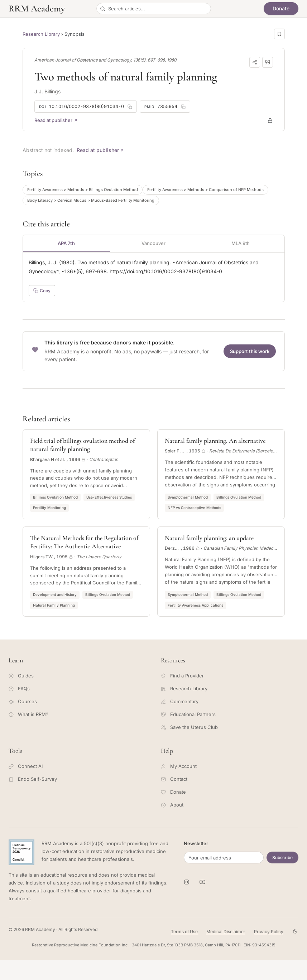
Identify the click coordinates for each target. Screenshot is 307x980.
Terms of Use (184, 932)
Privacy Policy (269, 932)
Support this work (250, 351)
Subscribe (282, 857)
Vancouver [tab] (153, 243)
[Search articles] (154, 9)
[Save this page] (279, 34)
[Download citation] (268, 62)
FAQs (19, 689)
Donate (281, 8)
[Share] (255, 62)
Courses (23, 701)
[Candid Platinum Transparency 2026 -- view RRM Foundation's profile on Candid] (21, 852)
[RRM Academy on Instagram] (187, 882)
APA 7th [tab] (66, 243)
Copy (42, 291)
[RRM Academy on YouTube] (202, 882)
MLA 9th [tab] (241, 243)
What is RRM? (28, 714)
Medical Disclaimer (226, 932)
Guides (21, 676)
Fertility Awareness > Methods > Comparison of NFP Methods (205, 190)
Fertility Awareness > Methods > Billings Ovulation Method (83, 190)
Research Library (41, 34)
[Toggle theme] (295, 932)
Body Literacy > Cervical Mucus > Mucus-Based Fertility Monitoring (91, 200)
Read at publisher (56, 120)
